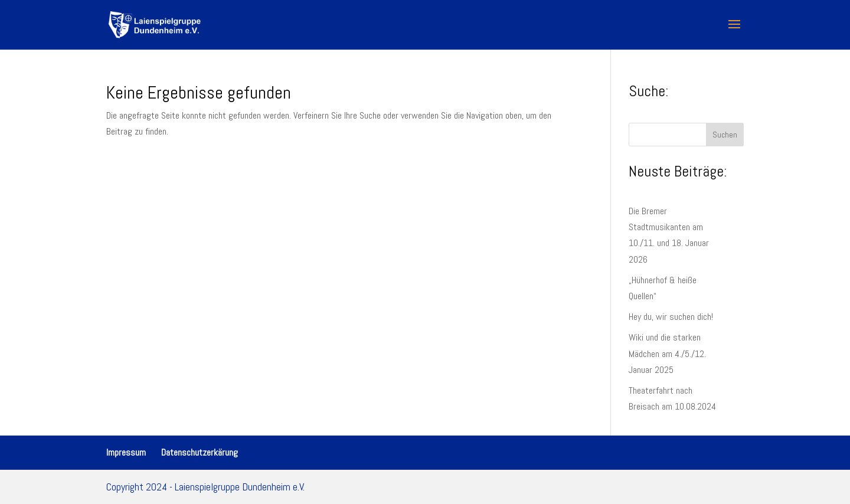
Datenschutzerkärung (200, 452)
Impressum (126, 452)
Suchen (725, 135)
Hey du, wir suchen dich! (671, 317)
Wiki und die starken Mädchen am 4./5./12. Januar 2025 (667, 353)
